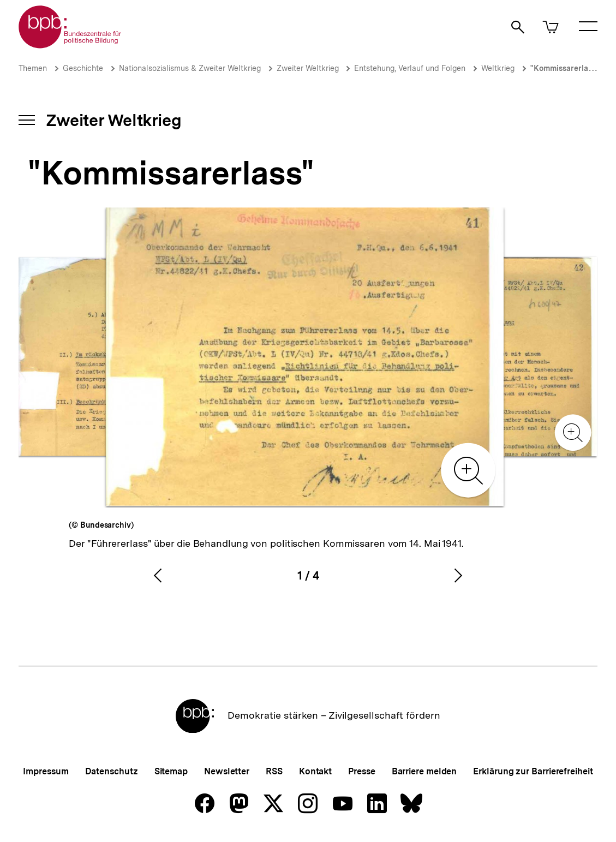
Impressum (46, 771)
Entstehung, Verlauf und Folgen (410, 68)
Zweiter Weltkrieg (309, 68)
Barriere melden (424, 771)
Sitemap (171, 771)
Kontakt (315, 771)
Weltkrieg (498, 68)
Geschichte (83, 68)
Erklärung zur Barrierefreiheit (533, 771)
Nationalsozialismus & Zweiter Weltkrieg (190, 68)
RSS (274, 771)
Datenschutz (112, 771)
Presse (361, 771)
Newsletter (227, 771)
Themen (33, 68)
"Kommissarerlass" (565, 68)
